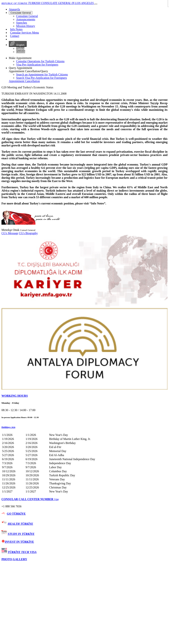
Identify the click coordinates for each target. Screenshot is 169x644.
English (18, 44)
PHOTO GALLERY (14, 559)
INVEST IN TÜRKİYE (18, 542)
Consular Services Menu (24, 33)
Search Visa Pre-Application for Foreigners (42, 78)
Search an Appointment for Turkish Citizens (42, 74)
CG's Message (10, 233)
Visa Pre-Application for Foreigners (37, 65)
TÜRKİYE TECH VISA (22, 552)
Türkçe (20, 48)
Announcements (26, 19)
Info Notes (16, 29)
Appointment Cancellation (24, 81)
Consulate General (21, 13)
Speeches (22, 23)
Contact (15, 36)
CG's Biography (28, 233)
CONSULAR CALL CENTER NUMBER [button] (30, 499)
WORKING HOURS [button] (15, 396)
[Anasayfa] (14, 9)
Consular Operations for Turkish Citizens (40, 61)
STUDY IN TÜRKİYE (21, 534)
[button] (84, 427)
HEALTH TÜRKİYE (20, 524)
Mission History (26, 26)
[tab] (84, 396)
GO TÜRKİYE (16, 514)
